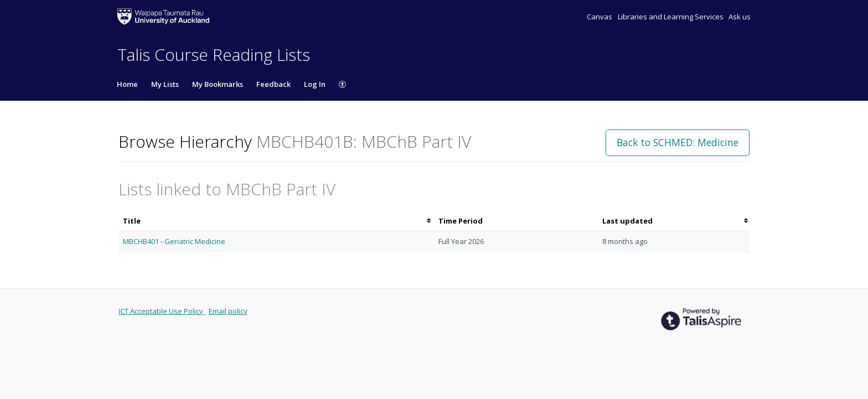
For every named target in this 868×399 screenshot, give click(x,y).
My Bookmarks (218, 84)
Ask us (740, 17)
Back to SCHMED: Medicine (678, 142)
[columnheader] (276, 221)
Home (127, 84)
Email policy (228, 311)
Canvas (600, 17)
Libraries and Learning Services (671, 17)
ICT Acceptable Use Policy (162, 311)
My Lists (165, 84)
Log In (315, 84)
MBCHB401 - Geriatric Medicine (174, 241)
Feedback (273, 84)
